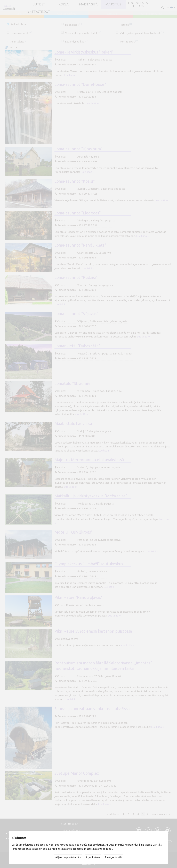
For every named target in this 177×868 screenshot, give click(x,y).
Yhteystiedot (39, 12)
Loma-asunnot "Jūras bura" (78, 149)
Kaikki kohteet (19, 24)
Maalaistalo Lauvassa (73, 423)
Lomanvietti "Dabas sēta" (77, 346)
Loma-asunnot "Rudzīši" (76, 277)
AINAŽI (22, 14)
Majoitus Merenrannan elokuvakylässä (89, 460)
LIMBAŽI (111, 14)
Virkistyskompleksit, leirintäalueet (142, 33)
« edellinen (113, 814)
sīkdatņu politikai (102, 849)
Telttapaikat (129, 42)
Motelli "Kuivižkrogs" (74, 532)
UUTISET (39, 5)
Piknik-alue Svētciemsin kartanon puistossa (93, 631)
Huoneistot (74, 25)
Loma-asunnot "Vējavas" (76, 314)
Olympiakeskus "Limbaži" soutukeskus (89, 564)
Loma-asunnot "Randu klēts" (80, 245)
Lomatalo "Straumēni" (74, 383)
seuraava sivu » (161, 814)
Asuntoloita (19, 42)
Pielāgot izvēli (113, 857)
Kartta (13, 47)
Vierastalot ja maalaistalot (83, 33)
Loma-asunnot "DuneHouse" (80, 84)
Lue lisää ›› (71, 75)
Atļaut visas (93, 857)
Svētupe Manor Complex (77, 773)
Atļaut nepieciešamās (68, 857)
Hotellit (126, 25)
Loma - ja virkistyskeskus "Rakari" (84, 52)
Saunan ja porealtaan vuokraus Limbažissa (92, 709)
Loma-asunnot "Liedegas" (78, 213)
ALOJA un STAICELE (155, 14)
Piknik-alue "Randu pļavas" (79, 597)
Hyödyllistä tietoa (138, 5)
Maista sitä (88, 5)
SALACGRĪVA (66, 14)
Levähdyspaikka (77, 42)
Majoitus (113, 5)
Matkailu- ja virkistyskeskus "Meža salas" (91, 496)
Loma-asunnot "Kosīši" (75, 181)
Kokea (64, 5)
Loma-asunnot (21, 33)
